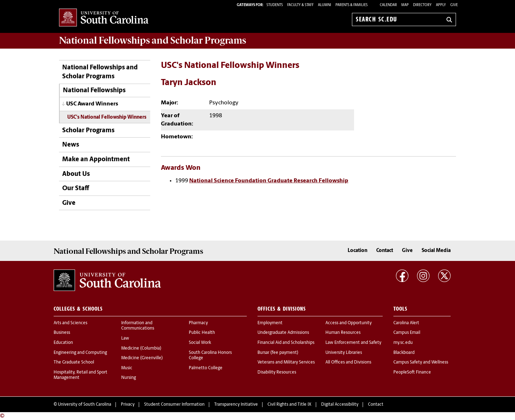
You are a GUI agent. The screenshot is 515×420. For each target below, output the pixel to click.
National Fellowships (94, 91)
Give (454, 5)
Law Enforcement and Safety (353, 343)
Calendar (388, 5)
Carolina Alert (406, 323)
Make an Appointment (96, 160)
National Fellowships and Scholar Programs (100, 72)
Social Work (200, 343)
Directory (422, 5)
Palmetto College (206, 368)
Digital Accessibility (340, 405)
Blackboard (404, 353)
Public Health (202, 333)
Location (357, 251)
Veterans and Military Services (286, 362)
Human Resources (343, 333)
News (71, 145)
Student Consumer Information (174, 405)
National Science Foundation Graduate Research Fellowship (269, 181)
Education (63, 343)
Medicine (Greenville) (142, 358)
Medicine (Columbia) (141, 349)
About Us (76, 174)
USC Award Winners (92, 104)
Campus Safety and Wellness (421, 362)
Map (405, 5)
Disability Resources (277, 372)
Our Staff (76, 189)
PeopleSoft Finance (412, 372)
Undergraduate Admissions (283, 333)
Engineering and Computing (80, 353)
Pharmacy (198, 323)
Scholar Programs (88, 131)
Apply (441, 5)
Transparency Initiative (236, 405)
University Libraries (344, 353)
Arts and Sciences (70, 323)
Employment (270, 323)
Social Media (436, 251)
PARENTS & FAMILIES (352, 5)
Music (127, 368)
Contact (385, 251)
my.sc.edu (403, 343)
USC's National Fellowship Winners (107, 117)
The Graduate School (74, 362)
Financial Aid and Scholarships (286, 343)
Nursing (129, 378)
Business (62, 333)
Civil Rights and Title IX (290, 405)
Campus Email (407, 333)
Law (125, 339)
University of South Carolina (85, 405)
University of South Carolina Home (104, 18)
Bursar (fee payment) (278, 353)
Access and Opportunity (349, 323)
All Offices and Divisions (348, 362)
